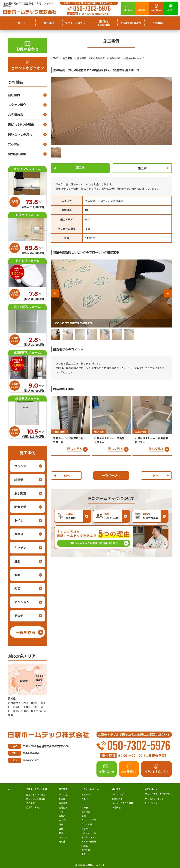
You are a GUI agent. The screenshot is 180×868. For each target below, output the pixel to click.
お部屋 (85, 829)
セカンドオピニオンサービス (158, 794)
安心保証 (14, 144)
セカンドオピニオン (156, 10)
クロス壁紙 (87, 824)
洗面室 (85, 846)
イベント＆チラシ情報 (123, 803)
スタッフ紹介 (17, 105)
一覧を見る (25, 632)
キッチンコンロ (89, 837)
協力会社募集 (17, 154)
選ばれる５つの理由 (36, 794)
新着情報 (116, 807)
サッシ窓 (20, 466)
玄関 (17, 575)
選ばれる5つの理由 (104, 23)
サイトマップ (151, 803)
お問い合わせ (128, 10)
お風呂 (19, 534)
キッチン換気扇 (89, 841)
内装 (17, 588)
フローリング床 (89, 820)
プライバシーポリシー (155, 799)
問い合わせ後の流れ (36, 799)
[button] (55, 293)
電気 (84, 854)
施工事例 (63, 789)
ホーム (22, 23)
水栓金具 (86, 850)
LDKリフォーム (89, 833)
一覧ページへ (111, 475)
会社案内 (14, 95)
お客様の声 (16, 115)
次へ (156, 475)
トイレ (19, 520)
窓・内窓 (86, 812)
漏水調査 (20, 493)
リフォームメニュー (91, 789)
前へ (67, 475)
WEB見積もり (142, 10)
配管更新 (20, 507)
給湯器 (19, 480)
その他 (19, 616)
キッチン (20, 548)
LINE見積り (171, 10)
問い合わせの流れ (131, 23)
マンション (22, 602)
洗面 (17, 561)
